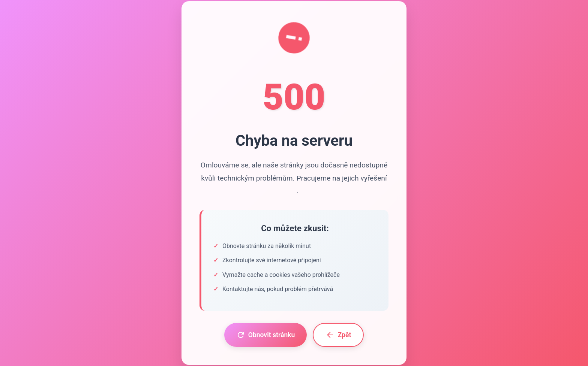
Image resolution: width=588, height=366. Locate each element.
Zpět (338, 335)
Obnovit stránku (266, 335)
